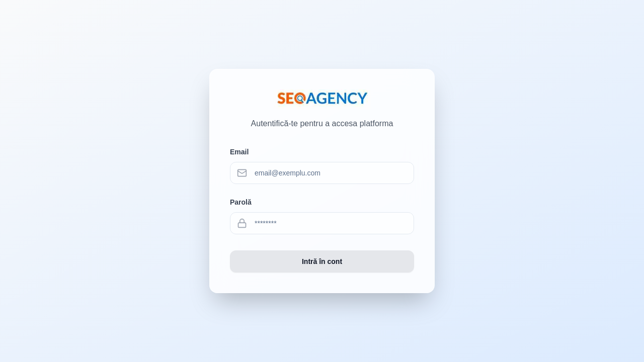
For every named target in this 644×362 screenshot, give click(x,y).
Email (239, 152)
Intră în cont (322, 261)
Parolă (241, 202)
